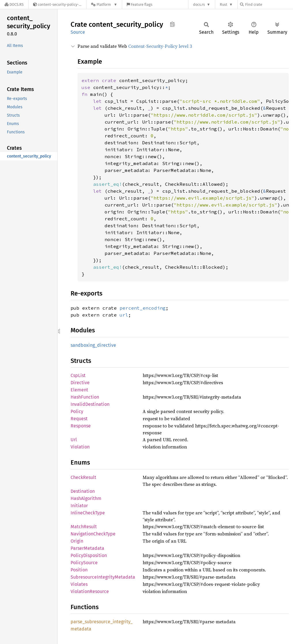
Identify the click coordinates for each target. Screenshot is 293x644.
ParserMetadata (87, 548)
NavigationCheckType (93, 534)
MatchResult (84, 527)
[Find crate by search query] (269, 4)
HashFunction (85, 397)
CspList (78, 375)
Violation (80, 447)
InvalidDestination (90, 404)
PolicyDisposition (89, 555)
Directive (80, 383)
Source (78, 32)
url (124, 315)
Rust (224, 4)
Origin (77, 541)
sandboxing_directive (93, 345)
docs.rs (199, 4)
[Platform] (104, 4)
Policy (77, 411)
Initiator (79, 506)
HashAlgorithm (86, 498)
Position (79, 570)
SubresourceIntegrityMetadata (103, 577)
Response (81, 426)
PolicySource (84, 563)
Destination (83, 491)
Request (79, 419)
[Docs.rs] (14, 4)
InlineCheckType (88, 513)
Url (74, 440)
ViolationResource (90, 591)
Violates (79, 584)
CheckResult (83, 477)
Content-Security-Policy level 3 (160, 46)
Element (79, 390)
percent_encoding (143, 308)
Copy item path (172, 24)
